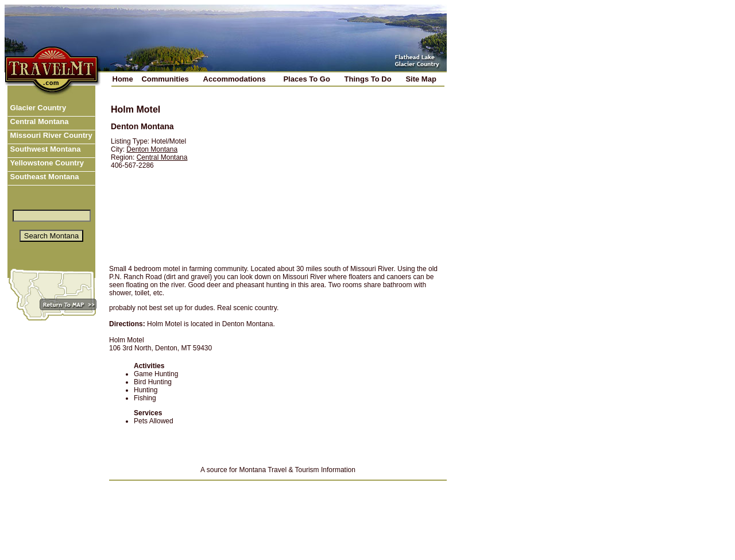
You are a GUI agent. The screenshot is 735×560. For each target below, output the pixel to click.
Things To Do (368, 79)
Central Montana (38, 121)
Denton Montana (152, 149)
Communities (165, 79)
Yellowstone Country (46, 163)
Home (123, 79)
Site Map (421, 79)
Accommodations (235, 79)
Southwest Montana (44, 149)
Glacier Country (37, 108)
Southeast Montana (44, 177)
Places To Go (306, 79)
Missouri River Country (50, 135)
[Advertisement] (326, 176)
